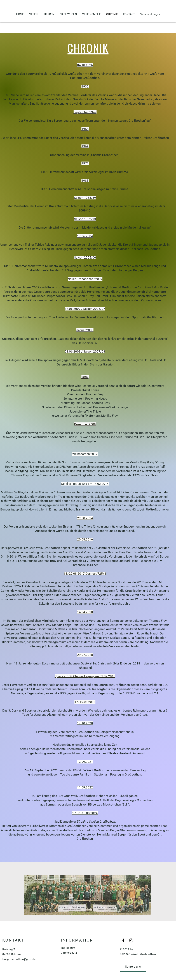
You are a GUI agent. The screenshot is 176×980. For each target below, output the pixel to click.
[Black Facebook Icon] (123, 940)
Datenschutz (69, 953)
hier (54, 556)
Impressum (68, 948)
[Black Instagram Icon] (131, 940)
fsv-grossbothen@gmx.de (19, 959)
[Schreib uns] (133, 967)
